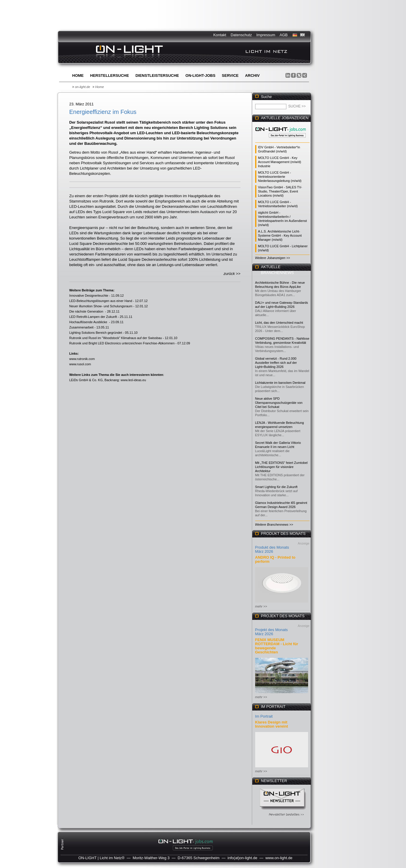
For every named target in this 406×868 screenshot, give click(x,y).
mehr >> (261, 606)
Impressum (266, 35)
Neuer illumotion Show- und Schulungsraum (101, 306)
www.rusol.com (80, 364)
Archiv (252, 75)
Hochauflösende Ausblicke (89, 322)
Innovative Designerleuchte (89, 296)
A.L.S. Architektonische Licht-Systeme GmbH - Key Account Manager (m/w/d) (280, 235)
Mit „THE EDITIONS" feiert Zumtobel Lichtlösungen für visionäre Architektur (281, 467)
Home (78, 75)
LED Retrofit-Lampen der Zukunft (93, 317)
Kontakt (220, 35)
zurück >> (232, 274)
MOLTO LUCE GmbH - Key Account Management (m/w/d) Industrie (280, 162)
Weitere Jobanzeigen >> (273, 258)
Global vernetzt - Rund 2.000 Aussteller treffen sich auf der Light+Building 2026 (276, 363)
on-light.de (82, 87)
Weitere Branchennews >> (274, 525)
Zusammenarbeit (82, 327)
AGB (284, 35)
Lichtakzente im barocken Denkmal (280, 383)
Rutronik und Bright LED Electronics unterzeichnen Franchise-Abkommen (122, 343)
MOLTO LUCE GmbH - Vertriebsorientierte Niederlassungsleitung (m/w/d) (280, 177)
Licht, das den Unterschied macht (279, 323)
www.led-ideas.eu (133, 380)
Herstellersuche (110, 75)
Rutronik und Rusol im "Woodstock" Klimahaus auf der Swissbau (116, 338)
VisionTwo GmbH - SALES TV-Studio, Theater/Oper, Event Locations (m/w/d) (280, 191)
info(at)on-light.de (242, 858)
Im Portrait (264, 716)
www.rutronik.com (82, 359)
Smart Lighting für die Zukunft (276, 487)
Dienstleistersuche (157, 75)
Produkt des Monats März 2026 (272, 549)
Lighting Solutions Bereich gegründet (96, 333)
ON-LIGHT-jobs (201, 75)
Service (230, 75)
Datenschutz (241, 35)
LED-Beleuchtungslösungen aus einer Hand (101, 301)
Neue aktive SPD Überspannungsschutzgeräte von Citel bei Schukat (279, 403)
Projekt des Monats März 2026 (271, 632)
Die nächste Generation (87, 311)
